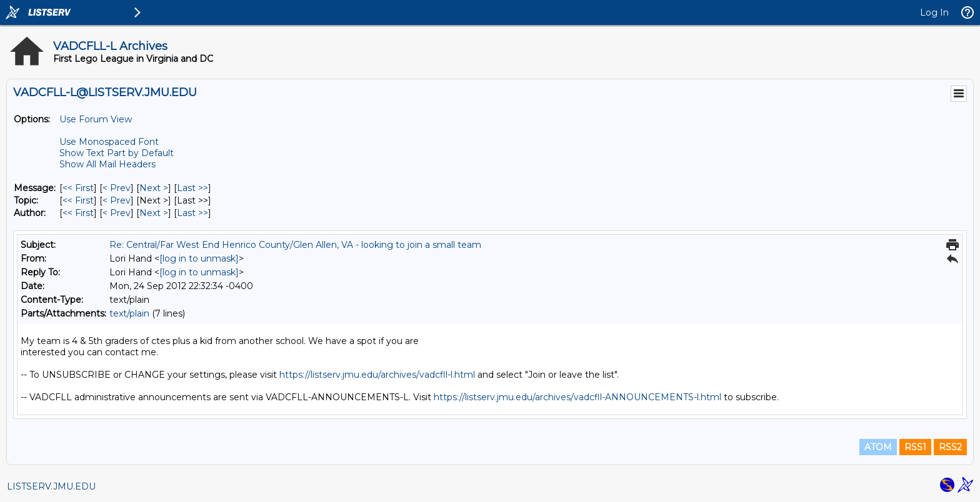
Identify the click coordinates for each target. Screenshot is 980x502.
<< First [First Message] (78, 188)
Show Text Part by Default (117, 153)
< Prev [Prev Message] (117, 188)
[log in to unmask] (199, 258)
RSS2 (950, 447)
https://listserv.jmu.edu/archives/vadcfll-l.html (377, 375)
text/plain (129, 313)
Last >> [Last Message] (192, 188)
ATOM (878, 447)
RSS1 (915, 447)
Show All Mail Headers (107, 164)
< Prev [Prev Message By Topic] (117, 200)
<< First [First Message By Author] (78, 213)
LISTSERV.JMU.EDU (51, 486)
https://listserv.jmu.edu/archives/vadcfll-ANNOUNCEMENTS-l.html (577, 397)
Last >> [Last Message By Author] (192, 213)
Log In (934, 12)
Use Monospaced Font (109, 142)
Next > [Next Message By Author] (154, 213)
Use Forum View (96, 119)
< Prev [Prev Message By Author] (117, 213)
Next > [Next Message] (154, 188)
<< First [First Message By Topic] (78, 200)
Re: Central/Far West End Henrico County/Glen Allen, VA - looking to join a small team (295, 245)
